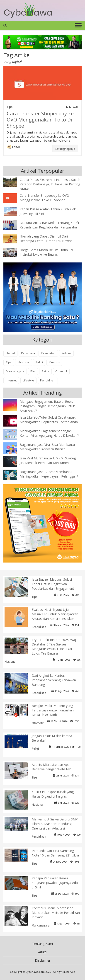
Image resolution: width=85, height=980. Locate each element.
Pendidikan (48, 380)
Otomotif (61, 371)
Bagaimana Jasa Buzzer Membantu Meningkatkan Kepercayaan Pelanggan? (49, 474)
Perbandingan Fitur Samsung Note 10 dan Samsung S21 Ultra (55, 853)
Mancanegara (15, 371)
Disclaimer (43, 960)
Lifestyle (28, 380)
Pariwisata (28, 353)
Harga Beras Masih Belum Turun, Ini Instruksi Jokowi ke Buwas (46, 252)
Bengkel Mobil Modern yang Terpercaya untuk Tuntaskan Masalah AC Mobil (53, 710)
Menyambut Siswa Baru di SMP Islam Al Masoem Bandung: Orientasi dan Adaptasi (55, 824)
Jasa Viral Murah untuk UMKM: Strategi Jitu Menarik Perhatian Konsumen (48, 460)
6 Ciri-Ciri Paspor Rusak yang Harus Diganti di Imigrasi (53, 794)
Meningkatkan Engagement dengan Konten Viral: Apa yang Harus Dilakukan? (49, 433)
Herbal (10, 353)
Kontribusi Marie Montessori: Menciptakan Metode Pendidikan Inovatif (56, 913)
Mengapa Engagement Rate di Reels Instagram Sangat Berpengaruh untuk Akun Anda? (47, 406)
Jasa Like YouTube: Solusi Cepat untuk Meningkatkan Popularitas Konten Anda (49, 420)
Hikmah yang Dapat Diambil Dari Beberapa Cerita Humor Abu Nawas (46, 239)
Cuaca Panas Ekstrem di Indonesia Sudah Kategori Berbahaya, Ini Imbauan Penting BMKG (50, 184)
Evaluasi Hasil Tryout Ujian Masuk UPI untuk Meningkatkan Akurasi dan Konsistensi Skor (55, 614)
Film (33, 371)
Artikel (43, 952)
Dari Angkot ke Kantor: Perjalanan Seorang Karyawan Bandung (54, 680)
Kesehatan (48, 353)
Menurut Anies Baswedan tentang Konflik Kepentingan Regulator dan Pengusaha (50, 225)
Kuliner (66, 353)
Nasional (24, 362)
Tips (10, 107)
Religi (39, 362)
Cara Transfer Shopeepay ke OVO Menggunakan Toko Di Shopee (40, 119)
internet (11, 380)
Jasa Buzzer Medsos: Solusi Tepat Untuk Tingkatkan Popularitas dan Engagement (53, 584)
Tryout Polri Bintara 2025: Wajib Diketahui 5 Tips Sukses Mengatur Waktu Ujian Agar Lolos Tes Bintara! (55, 646)
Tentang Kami (42, 944)
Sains (45, 371)
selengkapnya (65, 148)
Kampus (54, 362)
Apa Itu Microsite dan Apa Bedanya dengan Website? (51, 767)
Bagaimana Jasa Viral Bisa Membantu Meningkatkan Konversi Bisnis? (47, 447)
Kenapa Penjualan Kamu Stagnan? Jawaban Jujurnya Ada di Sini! (55, 883)
